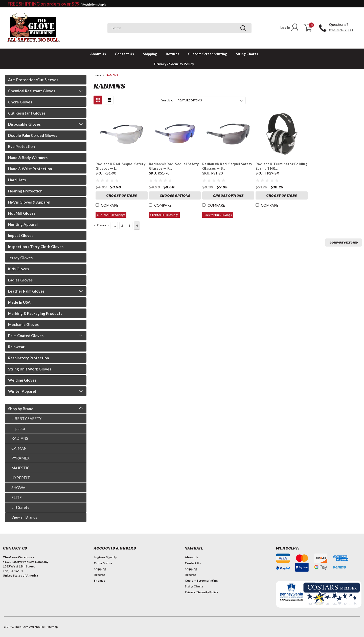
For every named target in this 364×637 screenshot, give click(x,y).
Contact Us (124, 54)
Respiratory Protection (29, 358)
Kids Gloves (18, 269)
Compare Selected (344, 242)
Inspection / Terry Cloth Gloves (36, 247)
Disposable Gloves (24, 124)
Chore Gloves (20, 102)
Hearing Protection (25, 191)
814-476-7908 (341, 30)
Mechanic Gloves (23, 324)
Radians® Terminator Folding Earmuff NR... (281, 166)
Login (98, 557)
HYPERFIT (21, 478)
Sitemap (99, 580)
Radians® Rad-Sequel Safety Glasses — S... (227, 166)
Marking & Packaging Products (35, 313)
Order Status (103, 563)
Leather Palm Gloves (26, 291)
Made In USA (19, 302)
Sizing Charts (247, 54)
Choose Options (122, 195)
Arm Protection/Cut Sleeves (33, 80)
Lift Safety (20, 507)
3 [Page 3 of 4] (130, 225)
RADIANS (20, 438)
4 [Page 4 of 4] (137, 225)
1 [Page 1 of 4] (115, 225)
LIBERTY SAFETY (26, 419)
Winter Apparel (22, 391)
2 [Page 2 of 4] (122, 225)
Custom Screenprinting (208, 54)
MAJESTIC (20, 468)
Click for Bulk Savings (111, 215)
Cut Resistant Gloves (27, 113)
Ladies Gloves (20, 280)
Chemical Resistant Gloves (32, 91)
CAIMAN (19, 448)
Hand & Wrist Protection (30, 169)
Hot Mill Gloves (22, 213)
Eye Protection (21, 146)
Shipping (150, 54)
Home (97, 75)
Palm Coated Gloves (26, 336)
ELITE (17, 497)
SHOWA (18, 488)
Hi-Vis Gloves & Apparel (29, 202)
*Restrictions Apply (94, 4)
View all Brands (24, 517)
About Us (98, 54)
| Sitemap (51, 627)
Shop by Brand (21, 409)
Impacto (18, 428)
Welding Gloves (22, 380)
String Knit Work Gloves (30, 369)
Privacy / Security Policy (174, 64)
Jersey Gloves (20, 258)
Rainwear (16, 347)
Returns (173, 54)
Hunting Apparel (23, 224)
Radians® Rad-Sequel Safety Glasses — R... (174, 166)
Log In (290, 28)
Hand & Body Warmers (28, 158)
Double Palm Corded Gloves (33, 135)
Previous (101, 225)
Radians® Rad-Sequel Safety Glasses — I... (121, 166)
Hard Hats (17, 180)
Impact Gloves (21, 235)
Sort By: (167, 100)
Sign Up (111, 557)
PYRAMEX (20, 458)
